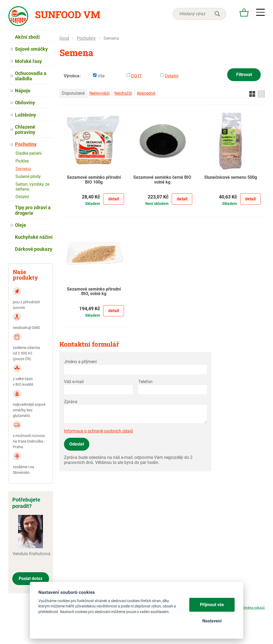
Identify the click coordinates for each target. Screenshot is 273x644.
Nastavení (212, 621)
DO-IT (136, 76)
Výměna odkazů (253, 608)
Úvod (64, 38)
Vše (101, 76)
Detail (114, 199)
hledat (217, 14)
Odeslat (77, 444)
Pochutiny (86, 38)
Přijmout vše (212, 605)
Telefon (145, 382)
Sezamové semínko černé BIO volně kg (162, 180)
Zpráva (71, 402)
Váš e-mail (74, 382)
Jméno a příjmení (80, 362)
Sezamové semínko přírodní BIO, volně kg (94, 292)
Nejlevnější (99, 93)
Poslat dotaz (31, 579)
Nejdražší (123, 93)
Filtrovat (244, 75)
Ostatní (172, 76)
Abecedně (146, 93)
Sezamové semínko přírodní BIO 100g (94, 180)
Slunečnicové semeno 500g (231, 177)
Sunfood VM (68, 14)
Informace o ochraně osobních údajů (99, 431)
